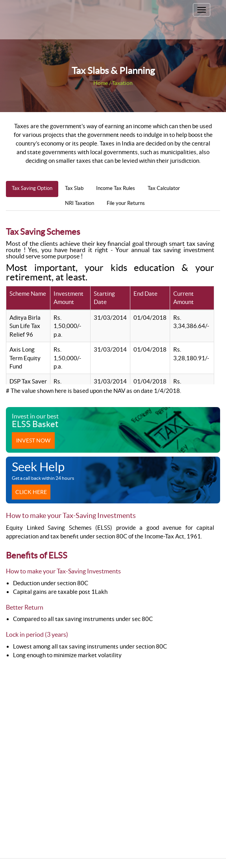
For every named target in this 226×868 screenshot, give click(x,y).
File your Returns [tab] (126, 203)
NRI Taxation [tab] (80, 203)
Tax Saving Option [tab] (32, 188)
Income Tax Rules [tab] (116, 188)
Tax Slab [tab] (74, 188)
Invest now (33, 440)
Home (101, 83)
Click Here (31, 492)
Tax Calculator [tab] (164, 188)
